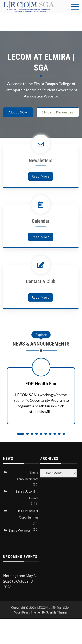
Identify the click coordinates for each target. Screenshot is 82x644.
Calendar (41, 221)
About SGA (18, 112)
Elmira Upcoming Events (27, 495)
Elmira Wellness (20, 530)
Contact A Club (41, 281)
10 (64, 434)
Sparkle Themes (57, 612)
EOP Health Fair (41, 384)
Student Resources (58, 112)
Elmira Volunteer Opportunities (27, 514)
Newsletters (40, 161)
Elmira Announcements (27, 476)
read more (41, 176)
